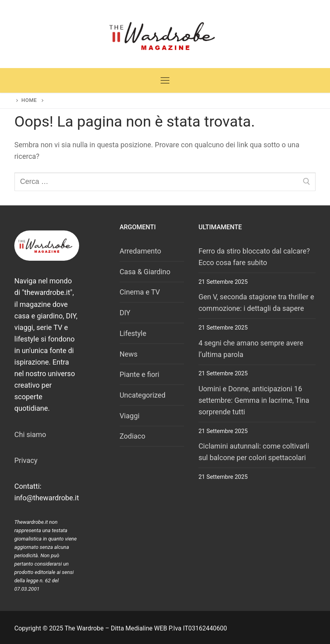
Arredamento (141, 251)
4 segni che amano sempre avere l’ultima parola (251, 349)
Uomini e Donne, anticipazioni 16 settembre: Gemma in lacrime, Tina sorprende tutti (254, 400)
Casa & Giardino (145, 272)
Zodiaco (133, 436)
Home (29, 100)
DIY (125, 313)
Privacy (26, 460)
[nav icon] (165, 81)
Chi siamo (30, 434)
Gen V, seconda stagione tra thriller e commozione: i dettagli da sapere (256, 302)
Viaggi (130, 416)
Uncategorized (143, 395)
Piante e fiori (140, 374)
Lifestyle (133, 333)
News (129, 354)
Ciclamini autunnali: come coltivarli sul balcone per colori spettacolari (254, 452)
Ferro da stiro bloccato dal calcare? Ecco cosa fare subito (254, 257)
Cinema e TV (140, 292)
